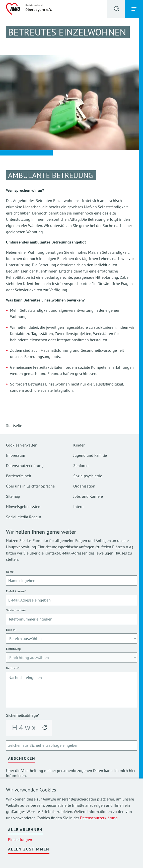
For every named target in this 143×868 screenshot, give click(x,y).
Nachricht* (13, 668)
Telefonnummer (16, 610)
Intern (78, 506)
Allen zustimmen (29, 849)
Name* (10, 572)
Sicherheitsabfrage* (23, 715)
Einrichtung (13, 649)
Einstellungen (20, 839)
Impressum (16, 455)
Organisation (84, 486)
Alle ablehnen (25, 829)
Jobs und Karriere (88, 496)
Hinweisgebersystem (24, 506)
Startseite (14, 425)
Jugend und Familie (90, 455)
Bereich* (11, 630)
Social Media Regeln (24, 517)
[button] (117, 9)
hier (132, 770)
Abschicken (22, 758)
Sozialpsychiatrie (88, 476)
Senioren (81, 465)
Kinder (79, 445)
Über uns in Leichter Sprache (30, 486)
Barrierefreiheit (19, 476)
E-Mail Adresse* (16, 591)
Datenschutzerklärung (99, 818)
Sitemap (13, 496)
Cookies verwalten (22, 445)
